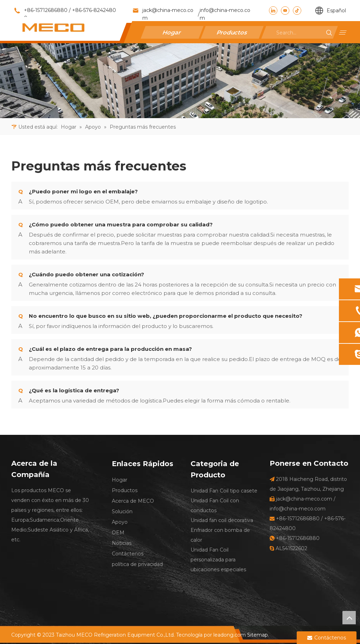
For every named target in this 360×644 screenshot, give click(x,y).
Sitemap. (258, 635)
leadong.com (230, 635)
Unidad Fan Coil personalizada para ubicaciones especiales (218, 560)
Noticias (122, 543)
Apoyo (120, 522)
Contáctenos (128, 554)
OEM (118, 533)
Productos (232, 32)
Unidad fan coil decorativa (222, 520)
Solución (122, 511)
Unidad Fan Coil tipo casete (224, 491)
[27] (180, 81)
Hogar (172, 32)
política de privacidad (137, 564)
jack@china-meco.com (168, 14)
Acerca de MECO (133, 501)
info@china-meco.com (225, 14)
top (349, 618)
